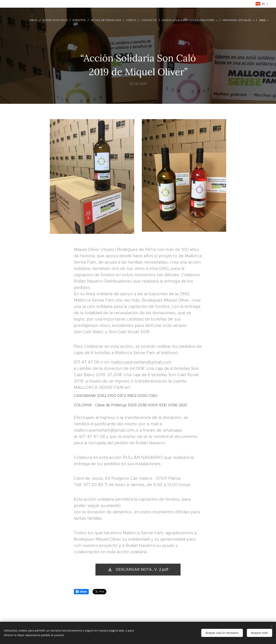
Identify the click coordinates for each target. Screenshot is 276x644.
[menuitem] (27, 20)
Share (81, 592)
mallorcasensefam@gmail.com (141, 362)
